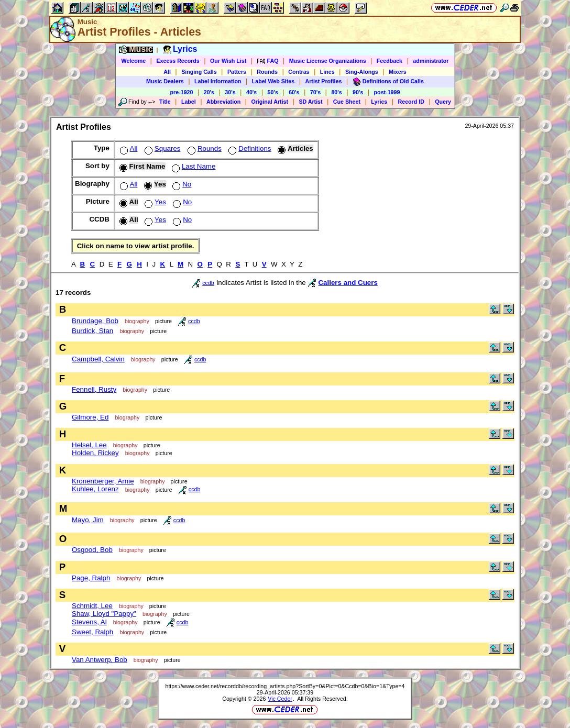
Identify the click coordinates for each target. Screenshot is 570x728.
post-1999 (387, 92)
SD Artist (310, 102)
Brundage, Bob (95, 321)
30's (230, 92)
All (167, 72)
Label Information (218, 81)
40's (251, 92)
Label (189, 102)
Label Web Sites (273, 81)
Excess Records (178, 61)
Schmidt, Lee (92, 606)
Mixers (398, 72)
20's (209, 92)
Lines (327, 72)
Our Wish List (228, 61)
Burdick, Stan (92, 331)
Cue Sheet (347, 102)
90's (358, 92)
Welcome (134, 61)
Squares (162, 148)
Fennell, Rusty (94, 389)
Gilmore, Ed (90, 417)
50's (273, 92)
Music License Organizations (328, 61)
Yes (154, 202)
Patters (237, 72)
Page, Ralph (91, 578)
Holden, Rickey (95, 453)
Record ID (411, 102)
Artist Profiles (324, 81)
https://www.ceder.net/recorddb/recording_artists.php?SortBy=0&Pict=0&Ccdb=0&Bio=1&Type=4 (285, 686)
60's (294, 92)
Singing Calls (199, 72)
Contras (299, 72)
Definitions (249, 148)
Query (443, 102)
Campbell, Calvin (98, 359)
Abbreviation (223, 102)
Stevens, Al (89, 622)
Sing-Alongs (362, 72)
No (181, 184)
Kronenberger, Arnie (103, 481)
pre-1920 (182, 92)
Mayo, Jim (88, 520)
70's (315, 92)
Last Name (193, 166)
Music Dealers (165, 81)
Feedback (390, 61)
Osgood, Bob (92, 550)
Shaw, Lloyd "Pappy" (104, 614)
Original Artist (270, 102)
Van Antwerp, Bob (100, 660)
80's (336, 92)
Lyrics (379, 102)
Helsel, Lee (89, 445)
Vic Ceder (280, 699)
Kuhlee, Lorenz (95, 489)
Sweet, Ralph (92, 632)
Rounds (267, 72)
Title (165, 102)
